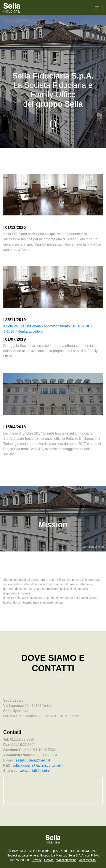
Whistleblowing (66, 860)
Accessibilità (87, 860)
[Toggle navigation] (97, 8)
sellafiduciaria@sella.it (33, 760)
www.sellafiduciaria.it (36, 771)
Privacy (37, 860)
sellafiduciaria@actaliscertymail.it (38, 765)
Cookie (49, 860)
